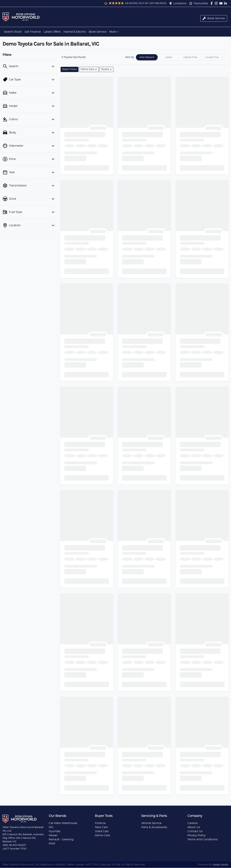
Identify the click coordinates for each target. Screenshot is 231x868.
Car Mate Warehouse (63, 823)
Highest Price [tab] (190, 57)
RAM (52, 844)
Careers (193, 823)
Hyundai (54, 831)
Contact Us (195, 831)
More (114, 32)
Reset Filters (70, 69)
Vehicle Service (151, 823)
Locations (180, 3)
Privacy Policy (197, 835)
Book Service (98, 32)
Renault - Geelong (61, 839)
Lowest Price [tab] (212, 57)
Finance (100, 823)
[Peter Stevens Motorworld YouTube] (222, 3)
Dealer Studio (221, 865)
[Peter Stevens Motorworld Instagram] (217, 3)
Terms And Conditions (202, 839)
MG (51, 827)
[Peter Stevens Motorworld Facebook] (212, 3)
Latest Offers (52, 32)
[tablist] (179, 57)
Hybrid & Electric (75, 32)
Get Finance (33, 32)
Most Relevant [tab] (147, 57)
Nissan (53, 835)
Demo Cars (102, 835)
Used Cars (102, 831)
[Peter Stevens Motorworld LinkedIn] (226, 3)
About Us (194, 827)
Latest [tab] (169, 57)
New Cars (101, 827)
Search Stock (13, 32)
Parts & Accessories (154, 827)
